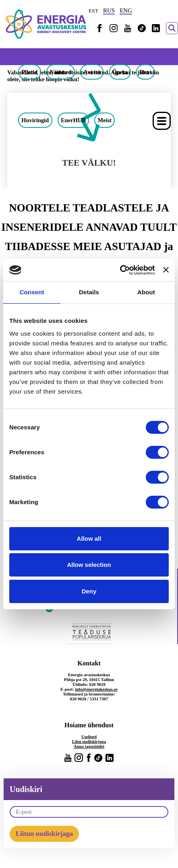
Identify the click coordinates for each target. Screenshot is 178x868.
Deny (89, 591)
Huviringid (35, 120)
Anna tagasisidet (89, 746)
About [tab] (146, 292)
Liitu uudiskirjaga (89, 741)
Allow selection (89, 565)
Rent (145, 72)
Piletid (29, 72)
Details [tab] (89, 292)
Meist (105, 120)
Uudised (89, 737)
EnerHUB (73, 120)
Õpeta (120, 72)
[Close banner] (166, 270)
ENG (126, 10)
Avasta (92, 72)
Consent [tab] (32, 292)
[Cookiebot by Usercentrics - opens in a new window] (119, 270)
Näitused (60, 72)
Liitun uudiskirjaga (44, 834)
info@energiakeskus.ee (96, 689)
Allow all (89, 539)
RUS (109, 10)
